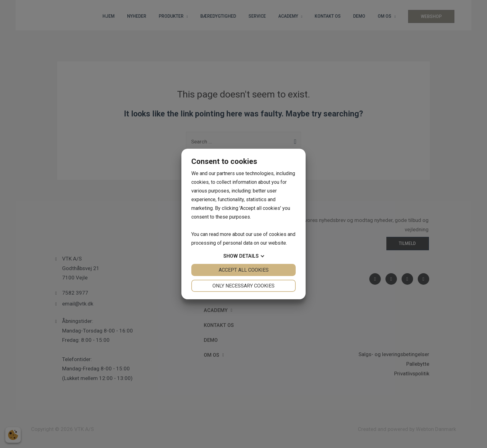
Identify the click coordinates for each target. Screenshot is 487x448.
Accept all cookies (244, 270)
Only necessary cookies (243, 286)
